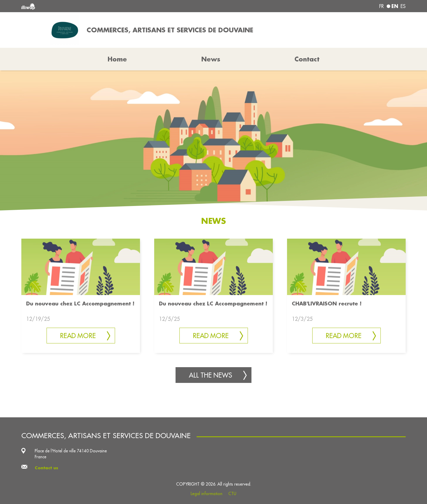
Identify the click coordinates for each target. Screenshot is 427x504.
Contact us (46, 468)
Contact (307, 59)
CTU (232, 494)
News (211, 59)
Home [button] (117, 59)
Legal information (207, 494)
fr (381, 6)
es (403, 6)
